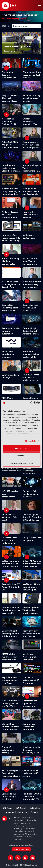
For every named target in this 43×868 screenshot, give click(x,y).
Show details (30, 441)
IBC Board (8, 808)
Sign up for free (21, 849)
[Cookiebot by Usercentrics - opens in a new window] (31, 403)
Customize (22, 456)
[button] (39, 5)
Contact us (22, 812)
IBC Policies (35, 808)
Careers (34, 812)
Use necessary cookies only (21, 463)
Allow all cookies (21, 448)
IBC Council (21, 808)
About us (10, 812)
